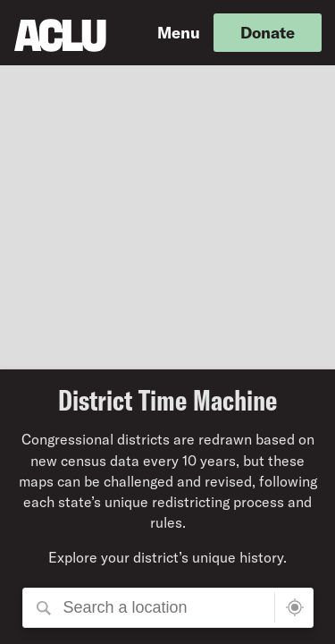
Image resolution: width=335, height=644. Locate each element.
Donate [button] (268, 32)
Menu (179, 32)
